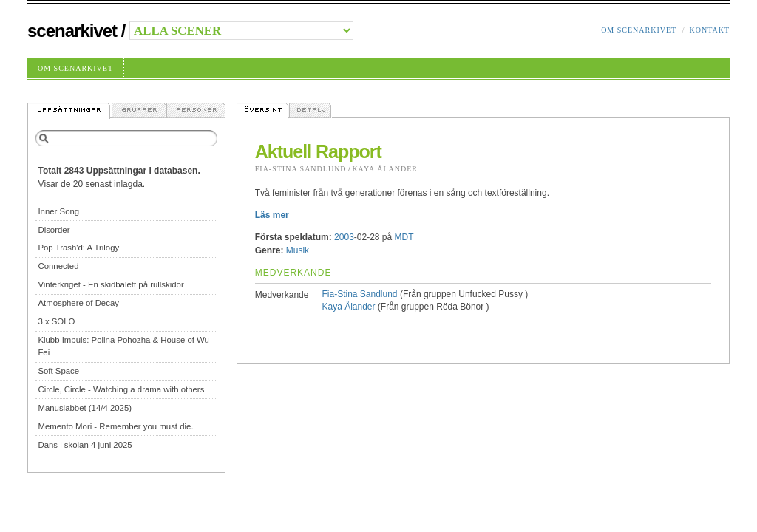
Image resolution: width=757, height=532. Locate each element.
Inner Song (58, 211)
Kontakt (709, 30)
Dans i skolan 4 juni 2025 (85, 445)
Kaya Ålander (385, 169)
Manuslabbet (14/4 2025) (85, 408)
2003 (344, 237)
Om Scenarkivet (639, 30)
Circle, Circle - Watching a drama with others (121, 389)
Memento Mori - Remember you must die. (115, 426)
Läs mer (272, 215)
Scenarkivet (72, 31)
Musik (298, 250)
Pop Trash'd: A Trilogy (78, 248)
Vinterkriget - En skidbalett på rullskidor (111, 284)
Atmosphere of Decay (78, 303)
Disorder (54, 230)
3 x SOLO (56, 321)
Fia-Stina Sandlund (301, 169)
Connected (58, 266)
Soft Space (58, 371)
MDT (404, 237)
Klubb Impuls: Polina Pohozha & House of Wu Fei (123, 346)
